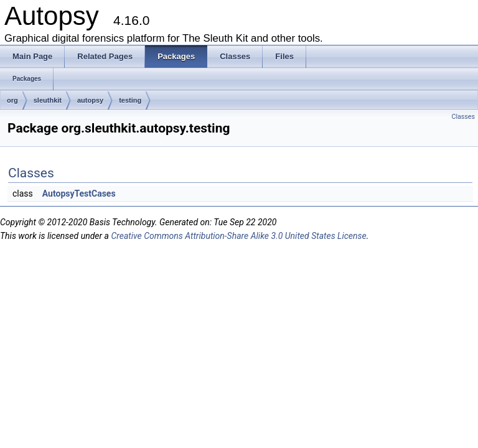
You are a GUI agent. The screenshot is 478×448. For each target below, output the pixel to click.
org (12, 100)
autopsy (90, 100)
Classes (463, 117)
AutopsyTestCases (79, 194)
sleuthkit (48, 100)
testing (130, 100)
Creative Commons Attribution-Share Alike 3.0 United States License (238, 236)
